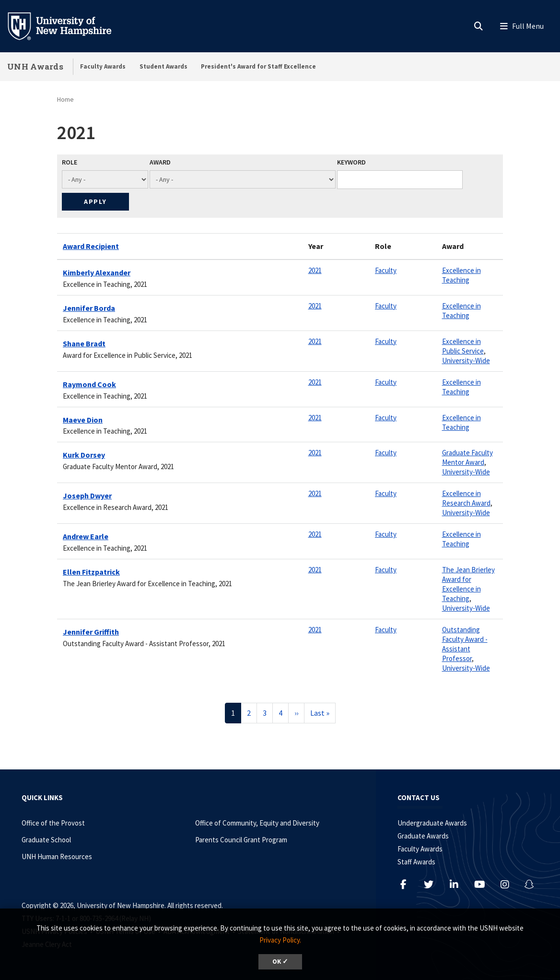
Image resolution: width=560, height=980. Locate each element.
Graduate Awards (423, 836)
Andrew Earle (86, 536)
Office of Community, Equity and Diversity (257, 823)
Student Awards (163, 66)
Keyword (351, 162)
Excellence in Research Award (466, 498)
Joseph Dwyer (87, 496)
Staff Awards (416, 862)
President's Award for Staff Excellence (258, 66)
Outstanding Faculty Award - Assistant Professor (465, 644)
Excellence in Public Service (463, 346)
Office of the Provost (53, 823)
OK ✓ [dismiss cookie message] (280, 962)
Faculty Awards (103, 66)
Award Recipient (91, 246)
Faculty (386, 270)
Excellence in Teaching (461, 275)
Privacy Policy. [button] (280, 940)
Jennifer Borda (89, 308)
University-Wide (466, 360)
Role (70, 162)
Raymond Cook (89, 384)
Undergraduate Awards (432, 823)
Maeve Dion (83, 420)
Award (160, 162)
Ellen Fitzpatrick (91, 572)
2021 (315, 270)
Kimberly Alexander (97, 272)
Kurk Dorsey (84, 455)
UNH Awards (35, 66)
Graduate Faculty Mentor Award (467, 457)
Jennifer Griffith (91, 632)
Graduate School (46, 840)
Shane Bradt (84, 343)
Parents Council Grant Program (241, 840)
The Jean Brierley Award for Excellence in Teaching (468, 584)
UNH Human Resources (57, 856)
